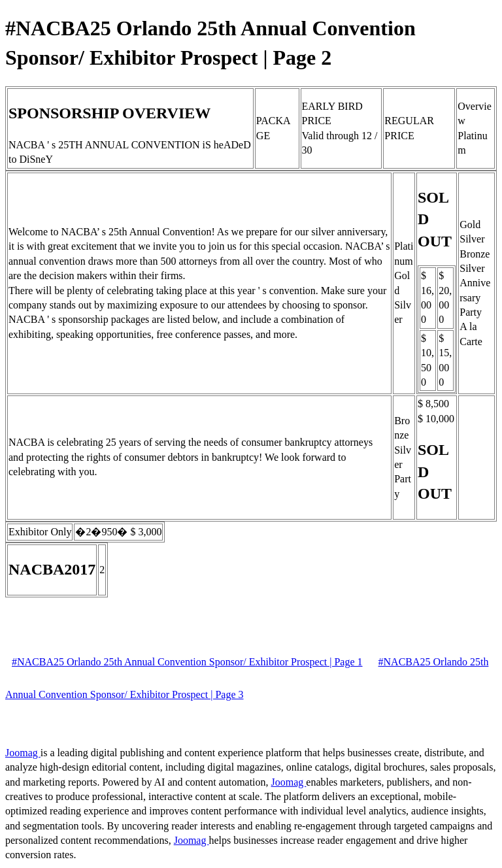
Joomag (23, 753)
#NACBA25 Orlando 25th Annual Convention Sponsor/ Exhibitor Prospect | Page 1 (187, 662)
